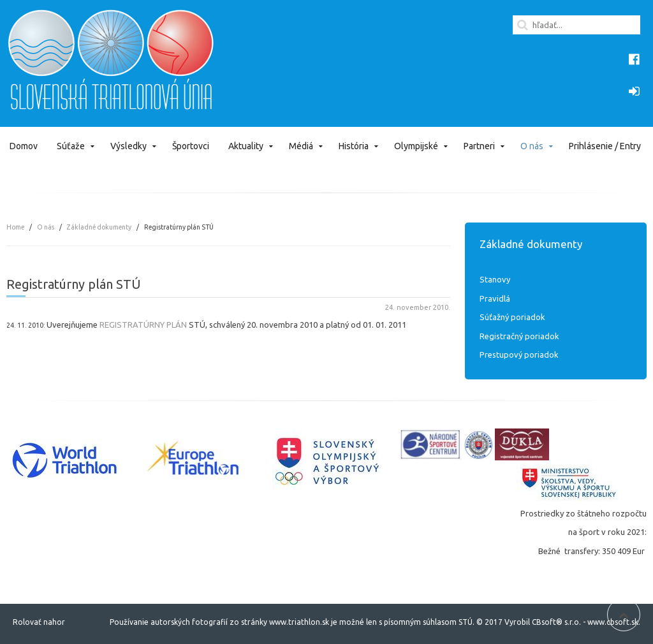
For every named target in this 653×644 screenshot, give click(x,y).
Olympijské (416, 146)
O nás (532, 146)
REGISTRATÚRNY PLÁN (143, 325)
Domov (24, 146)
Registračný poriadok (519, 336)
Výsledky (128, 146)
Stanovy (495, 279)
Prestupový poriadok (519, 355)
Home (15, 227)
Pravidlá (495, 298)
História (354, 146)
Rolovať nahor (39, 622)
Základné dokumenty (99, 227)
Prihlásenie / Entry (605, 146)
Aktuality (246, 146)
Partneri (479, 146)
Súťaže (71, 146)
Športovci (191, 146)
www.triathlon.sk (298, 622)
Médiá (301, 146)
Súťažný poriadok (512, 317)
